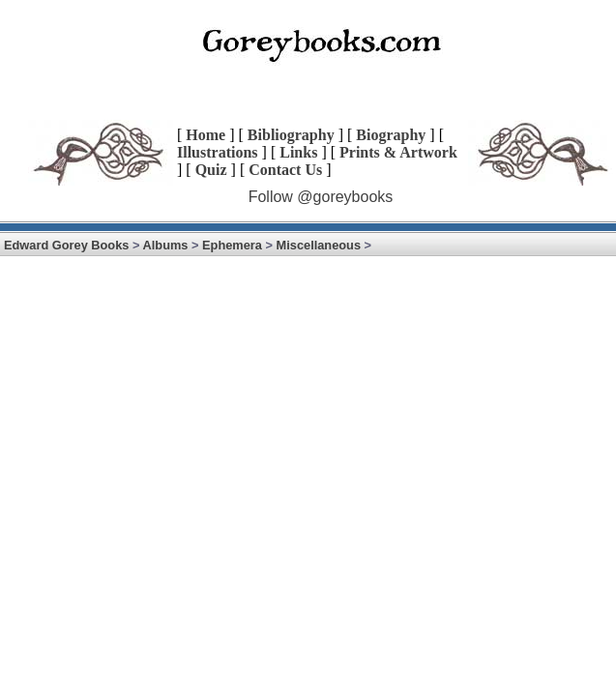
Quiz (211, 170)
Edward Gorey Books (66, 245)
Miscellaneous (319, 245)
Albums (166, 245)
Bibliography (291, 135)
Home (205, 135)
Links (298, 152)
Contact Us (285, 170)
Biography (391, 135)
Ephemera (232, 245)
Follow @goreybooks (321, 197)
